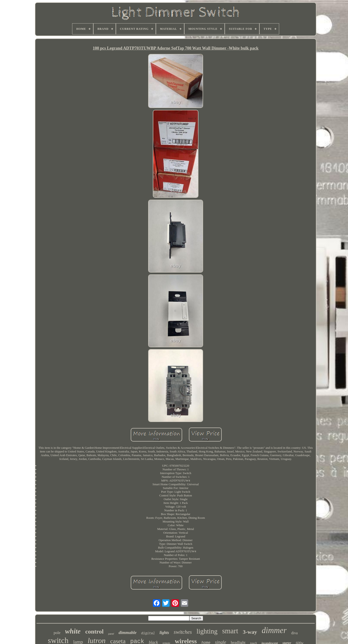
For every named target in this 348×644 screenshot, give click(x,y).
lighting (207, 631)
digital (148, 633)
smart (230, 631)
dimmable (128, 632)
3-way (250, 632)
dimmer (274, 630)
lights (164, 633)
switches (183, 632)
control (94, 632)
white (73, 631)
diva (294, 633)
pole (57, 633)
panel (111, 634)
